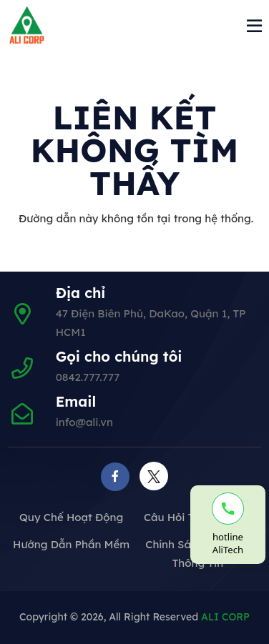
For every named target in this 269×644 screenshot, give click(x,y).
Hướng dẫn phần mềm (71, 544)
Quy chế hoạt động (71, 517)
